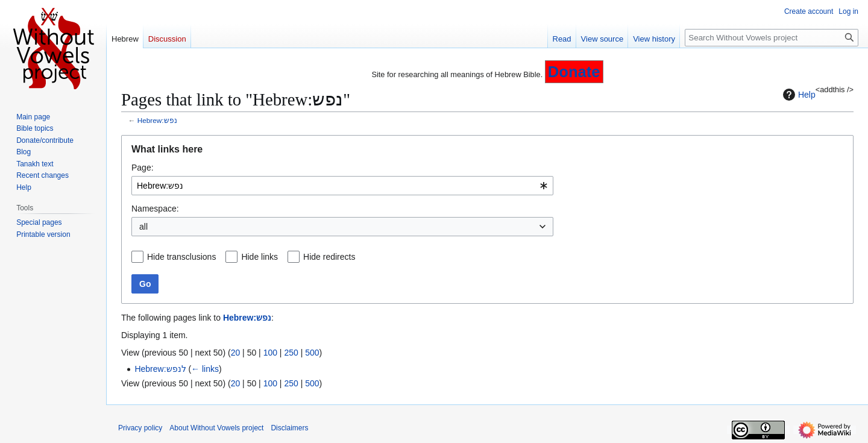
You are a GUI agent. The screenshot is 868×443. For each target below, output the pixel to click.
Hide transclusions (181, 257)
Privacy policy (140, 428)
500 (312, 353)
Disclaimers (289, 428)
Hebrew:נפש (157, 120)
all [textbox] (143, 227)
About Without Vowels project (216, 428)
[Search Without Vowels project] (772, 38)
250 (291, 353)
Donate (574, 72)
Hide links (259, 257)
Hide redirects (329, 257)
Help (798, 95)
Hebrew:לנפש (160, 369)
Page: (143, 168)
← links (205, 369)
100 (270, 353)
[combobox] (342, 186)
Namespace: (155, 209)
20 (236, 353)
